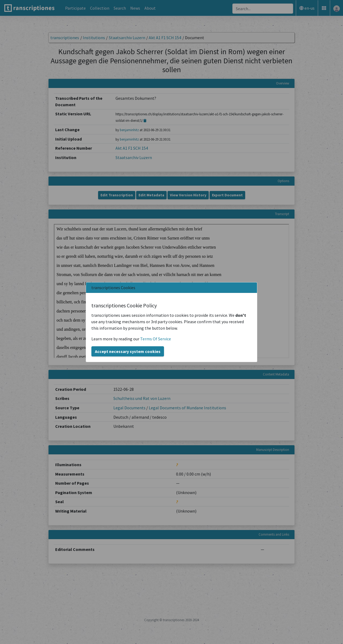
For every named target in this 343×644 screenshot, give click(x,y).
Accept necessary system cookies (128, 351)
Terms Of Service (156, 339)
